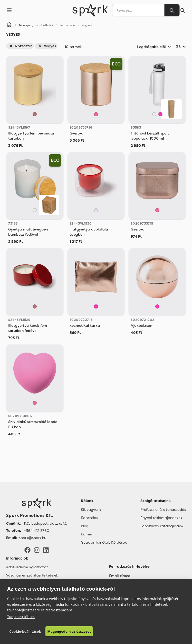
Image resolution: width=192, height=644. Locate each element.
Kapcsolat (89, 518)
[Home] (9, 25)
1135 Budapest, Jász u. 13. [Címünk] (45, 523)
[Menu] (9, 10)
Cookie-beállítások (25, 631)
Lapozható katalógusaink (162, 526)
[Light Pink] (96, 210)
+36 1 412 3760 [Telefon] (37, 531)
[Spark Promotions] (90, 10)
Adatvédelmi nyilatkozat (27, 567)
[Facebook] (27, 550)
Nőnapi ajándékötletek (36, 25)
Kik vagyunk (91, 510)
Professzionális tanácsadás (163, 510)
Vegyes (47, 46)
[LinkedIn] (46, 550)
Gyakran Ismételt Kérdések (104, 542)
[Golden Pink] (35, 114)
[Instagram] (37, 550)
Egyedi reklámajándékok (161, 518)
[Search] (172, 10)
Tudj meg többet (21, 617)
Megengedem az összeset (69, 631)
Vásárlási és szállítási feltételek (32, 575)
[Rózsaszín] (160, 114)
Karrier (87, 534)
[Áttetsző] (154, 114)
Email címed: (120, 576)
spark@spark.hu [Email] (33, 538)
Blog (85, 526)
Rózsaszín (21, 46)
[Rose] (96, 114)
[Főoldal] (37, 503)
